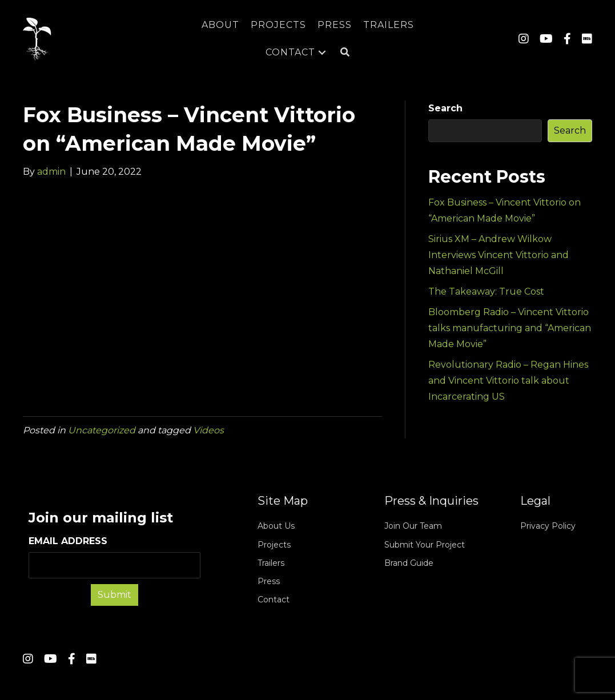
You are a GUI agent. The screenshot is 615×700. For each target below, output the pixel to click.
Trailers (271, 563)
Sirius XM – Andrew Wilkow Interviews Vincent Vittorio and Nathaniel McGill (499, 255)
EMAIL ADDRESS (114, 557)
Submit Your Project (425, 545)
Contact (274, 600)
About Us (276, 526)
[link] (220, 25)
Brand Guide (409, 563)
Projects (274, 545)
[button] (345, 53)
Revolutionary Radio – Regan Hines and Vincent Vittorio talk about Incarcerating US (508, 381)
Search (445, 108)
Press (269, 581)
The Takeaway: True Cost (486, 291)
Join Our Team (413, 526)
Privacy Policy (548, 526)
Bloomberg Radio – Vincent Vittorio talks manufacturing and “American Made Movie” (510, 328)
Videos (208, 430)
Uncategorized (102, 430)
